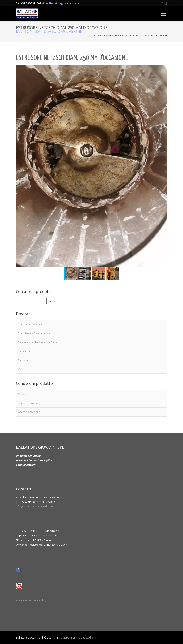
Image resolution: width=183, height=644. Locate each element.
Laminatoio (25, 351)
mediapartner (67, 638)
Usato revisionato (29, 403)
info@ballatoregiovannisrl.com (62, 3)
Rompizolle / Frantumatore (34, 333)
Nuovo (22, 394)
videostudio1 (87, 638)
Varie (21, 369)
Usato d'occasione (63, 31)
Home (98, 35)
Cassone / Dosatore (30, 325)
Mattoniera (28, 31)
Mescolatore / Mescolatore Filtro (37, 342)
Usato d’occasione (29, 412)
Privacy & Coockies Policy (31, 600)
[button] (163, 69)
